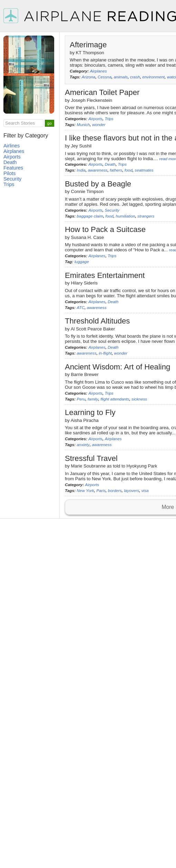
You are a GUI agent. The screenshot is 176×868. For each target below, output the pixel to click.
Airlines (12, 146)
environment (153, 77)
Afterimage (88, 45)
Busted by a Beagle (98, 184)
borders (115, 491)
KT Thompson (90, 53)
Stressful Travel (91, 458)
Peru (81, 399)
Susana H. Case (87, 237)
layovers (131, 491)
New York (85, 491)
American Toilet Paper (102, 92)
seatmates (144, 170)
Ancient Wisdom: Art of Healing (118, 367)
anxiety (83, 445)
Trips (109, 119)
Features (13, 168)
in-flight (105, 353)
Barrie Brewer (85, 374)
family (93, 399)
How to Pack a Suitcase (105, 229)
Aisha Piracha (85, 420)
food (129, 170)
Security (112, 210)
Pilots (9, 173)
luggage (82, 262)
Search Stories (20, 123)
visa (145, 491)
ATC (81, 308)
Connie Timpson (87, 191)
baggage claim (90, 216)
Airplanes (98, 71)
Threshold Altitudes (97, 321)
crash (135, 77)
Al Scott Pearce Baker (93, 329)
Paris (101, 491)
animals (121, 77)
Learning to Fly (90, 412)
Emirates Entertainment (105, 275)
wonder (99, 125)
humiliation (125, 216)
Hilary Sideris (84, 283)
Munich (83, 125)
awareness (97, 170)
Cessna (105, 77)
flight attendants (115, 399)
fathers (116, 170)
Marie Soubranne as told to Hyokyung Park (114, 466)
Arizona (88, 77)
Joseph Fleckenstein (92, 100)
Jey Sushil (81, 146)
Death (110, 164)
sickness (139, 399)
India (81, 170)
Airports (95, 119)
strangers (146, 216)
